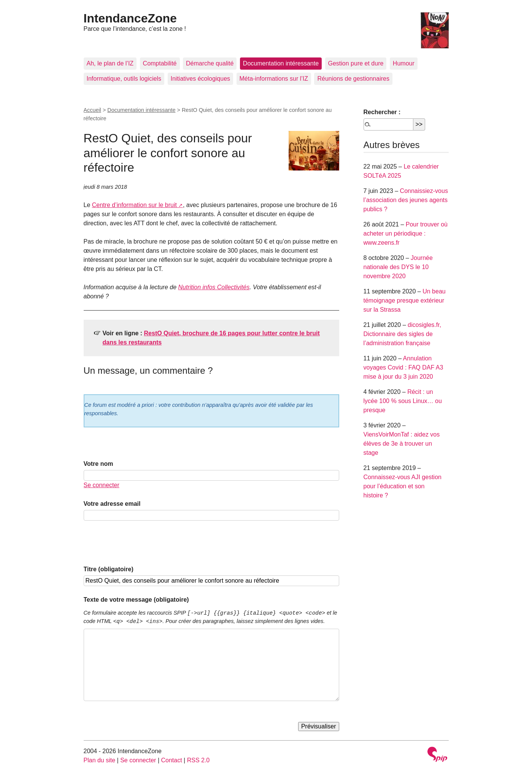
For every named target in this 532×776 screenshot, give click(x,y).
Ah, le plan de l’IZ (110, 63)
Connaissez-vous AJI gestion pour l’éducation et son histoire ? (403, 486)
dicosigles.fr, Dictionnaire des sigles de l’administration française (403, 334)
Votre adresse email (112, 504)
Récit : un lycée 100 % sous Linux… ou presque (403, 401)
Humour (404, 63)
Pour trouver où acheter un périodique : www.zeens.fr (406, 233)
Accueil (92, 110)
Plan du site (100, 760)
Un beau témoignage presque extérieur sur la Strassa (405, 300)
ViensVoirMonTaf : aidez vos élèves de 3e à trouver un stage (402, 444)
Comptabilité (160, 63)
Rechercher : (382, 112)
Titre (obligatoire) (109, 569)
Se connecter (102, 485)
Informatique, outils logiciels (124, 79)
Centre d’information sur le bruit (134, 205)
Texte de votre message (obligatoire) (136, 600)
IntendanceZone (130, 18)
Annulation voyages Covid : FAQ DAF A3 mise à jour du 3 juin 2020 (403, 367)
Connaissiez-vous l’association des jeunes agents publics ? (406, 200)
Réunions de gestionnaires (353, 79)
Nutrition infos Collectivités (214, 287)
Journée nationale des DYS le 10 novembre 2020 (398, 267)
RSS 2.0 (199, 760)
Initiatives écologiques (201, 79)
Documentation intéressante (281, 63)
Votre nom (98, 464)
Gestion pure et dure (356, 63)
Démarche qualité (210, 63)
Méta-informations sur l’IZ (274, 79)
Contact (171, 760)
